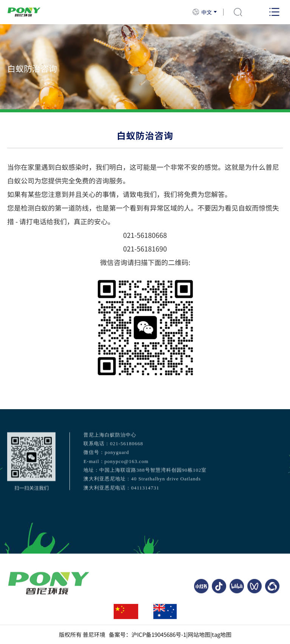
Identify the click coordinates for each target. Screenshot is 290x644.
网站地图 (199, 635)
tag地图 (222, 635)
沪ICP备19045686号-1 (159, 635)
